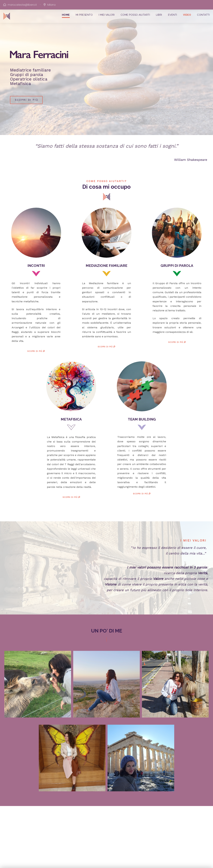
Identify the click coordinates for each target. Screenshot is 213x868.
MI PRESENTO (84, 15)
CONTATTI (203, 15)
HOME (66, 15)
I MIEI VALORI (107, 15)
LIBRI (159, 15)
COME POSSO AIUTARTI (135, 15)
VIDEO (187, 15)
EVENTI (173, 15)
